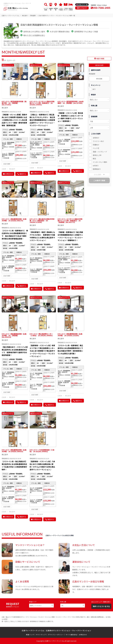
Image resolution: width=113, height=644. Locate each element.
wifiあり (96, 165)
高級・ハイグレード (100, 151)
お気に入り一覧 (83, 5)
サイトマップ (41, 635)
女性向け (96, 138)
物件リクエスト (82, 8)
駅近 (94, 158)
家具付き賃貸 (71, 9)
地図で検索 (100, 58)
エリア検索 (46, 9)
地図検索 (56, 9)
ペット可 (96, 148)
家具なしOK (97, 155)
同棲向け (96, 145)
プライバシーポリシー (56, 635)
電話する (23, 174)
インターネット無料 (100, 162)
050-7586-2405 (102, 8)
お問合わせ (9, 174)
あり (94, 89)
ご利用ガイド (66, 9)
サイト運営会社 (71, 635)
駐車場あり (97, 169)
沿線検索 (51, 9)
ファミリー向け (98, 141)
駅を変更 (99, 79)
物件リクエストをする (101, 606)
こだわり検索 (61, 9)
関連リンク (30, 635)
